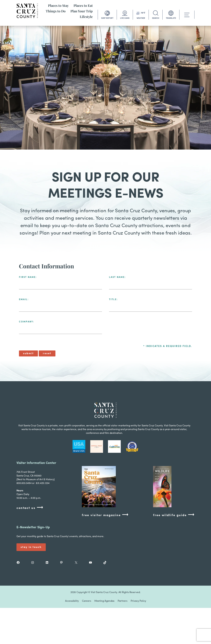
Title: (113, 300)
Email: (24, 300)
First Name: (28, 277)
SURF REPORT (107, 18)
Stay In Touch (31, 547)
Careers (87, 601)
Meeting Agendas (104, 601)
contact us (30, 508)
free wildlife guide (174, 515)
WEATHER (141, 18)
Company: (26, 322)
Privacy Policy (138, 601)
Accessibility (72, 601)
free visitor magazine (105, 515)
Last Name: (117, 277)
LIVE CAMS (125, 18)
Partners (122, 601)
